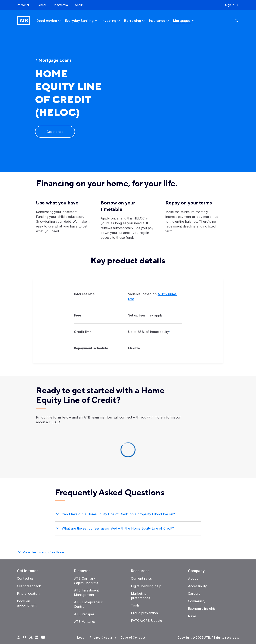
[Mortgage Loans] (71, 61)
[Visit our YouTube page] (43, 638)
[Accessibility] (197, 586)
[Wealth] (79, 5)
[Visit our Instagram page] (19, 638)
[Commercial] (60, 5)
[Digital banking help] (146, 586)
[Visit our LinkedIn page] (37, 638)
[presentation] (179, 102)
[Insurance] (159, 21)
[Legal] (82, 638)
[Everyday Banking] (82, 21)
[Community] (197, 601)
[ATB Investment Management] (86, 592)
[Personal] (21, 5)
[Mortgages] (184, 21)
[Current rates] (141, 578)
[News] (192, 616)
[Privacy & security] (103, 638)
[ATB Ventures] (85, 622)
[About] (193, 578)
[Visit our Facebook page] (25, 638)
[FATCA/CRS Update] (146, 621)
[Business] (41, 5)
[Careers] (194, 593)
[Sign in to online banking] (233, 5)
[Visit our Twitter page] (31, 638)
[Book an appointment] (27, 603)
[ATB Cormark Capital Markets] (86, 581)
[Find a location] (28, 593)
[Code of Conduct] (133, 638)
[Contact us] (25, 578)
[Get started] (55, 132)
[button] (128, 514)
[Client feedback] (29, 586)
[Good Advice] (49, 21)
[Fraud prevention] (144, 613)
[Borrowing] (135, 21)
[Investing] (111, 21)
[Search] (240, 21)
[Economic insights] (202, 609)
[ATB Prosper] (84, 614)
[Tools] (135, 605)
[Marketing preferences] (140, 596)
